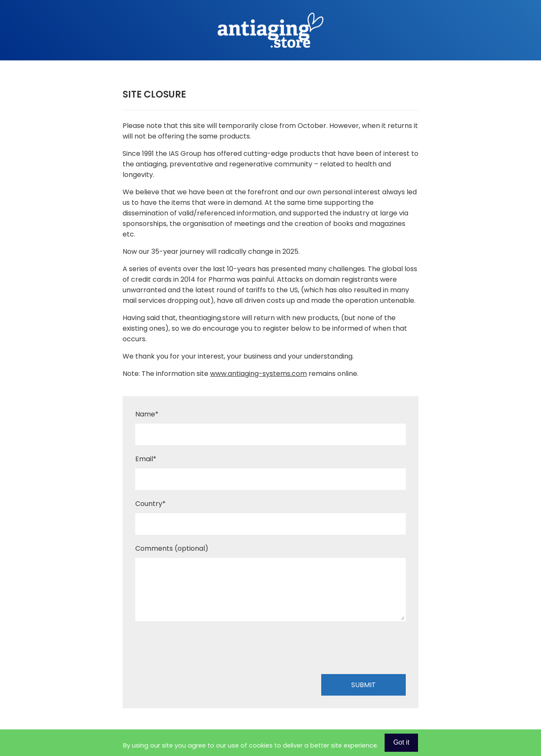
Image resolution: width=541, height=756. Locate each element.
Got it (401, 742)
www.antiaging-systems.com (258, 374)
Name (147, 414)
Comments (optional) (172, 548)
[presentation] (199, 649)
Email (146, 459)
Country (150, 504)
